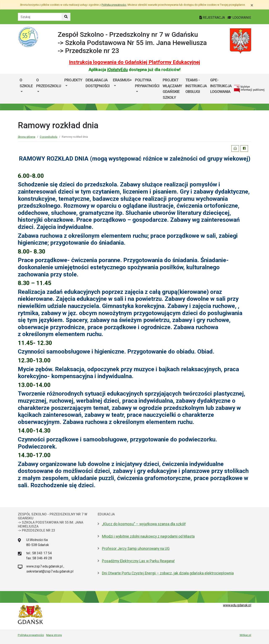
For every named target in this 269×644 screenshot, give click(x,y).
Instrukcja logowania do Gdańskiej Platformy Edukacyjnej (134, 62)
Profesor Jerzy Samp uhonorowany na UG (136, 549)
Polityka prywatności (31, 635)
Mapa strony (54, 635)
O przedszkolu (49, 83)
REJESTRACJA (213, 18)
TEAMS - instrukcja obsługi (196, 86)
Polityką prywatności (114, 5)
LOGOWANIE (239, 18)
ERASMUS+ (122, 80)
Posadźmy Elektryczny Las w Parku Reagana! (138, 561)
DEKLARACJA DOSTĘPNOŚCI (98, 83)
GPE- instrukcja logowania (221, 86)
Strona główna (27, 137)
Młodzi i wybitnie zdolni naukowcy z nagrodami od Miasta (148, 536)
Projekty (73, 80)
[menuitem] (26, 89)
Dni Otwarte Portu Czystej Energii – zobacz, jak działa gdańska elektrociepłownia (168, 573)
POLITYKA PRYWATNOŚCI (147, 83)
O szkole (26, 83)
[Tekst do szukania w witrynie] (40, 17)
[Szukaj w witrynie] (66, 17)
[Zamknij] (252, 5)
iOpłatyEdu (117, 70)
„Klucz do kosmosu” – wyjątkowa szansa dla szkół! (144, 524)
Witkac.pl (245, 635)
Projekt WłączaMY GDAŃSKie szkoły (172, 89)
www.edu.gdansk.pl (237, 605)
